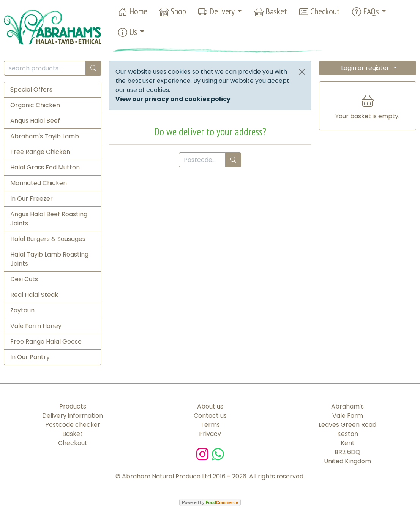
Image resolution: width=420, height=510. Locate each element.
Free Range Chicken (40, 152)
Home (133, 12)
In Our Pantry (30, 357)
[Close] (302, 72)
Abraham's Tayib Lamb (45, 136)
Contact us (210, 416)
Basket (271, 12)
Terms (210, 425)
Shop (173, 12)
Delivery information (73, 416)
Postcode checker (73, 425)
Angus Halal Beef (35, 121)
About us (210, 406)
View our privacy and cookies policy (173, 99)
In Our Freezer (32, 199)
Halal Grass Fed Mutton (45, 167)
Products (73, 406)
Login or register (365, 68)
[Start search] (93, 68)
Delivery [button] (216, 12)
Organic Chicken (35, 105)
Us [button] (128, 32)
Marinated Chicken (39, 183)
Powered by (210, 502)
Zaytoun (22, 310)
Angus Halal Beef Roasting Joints (49, 219)
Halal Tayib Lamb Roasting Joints (49, 259)
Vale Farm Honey (36, 326)
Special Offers (31, 89)
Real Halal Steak (34, 295)
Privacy (210, 434)
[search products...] (45, 68)
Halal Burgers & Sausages (48, 239)
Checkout (320, 12)
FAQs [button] (366, 12)
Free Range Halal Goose (46, 341)
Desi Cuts (24, 279)
